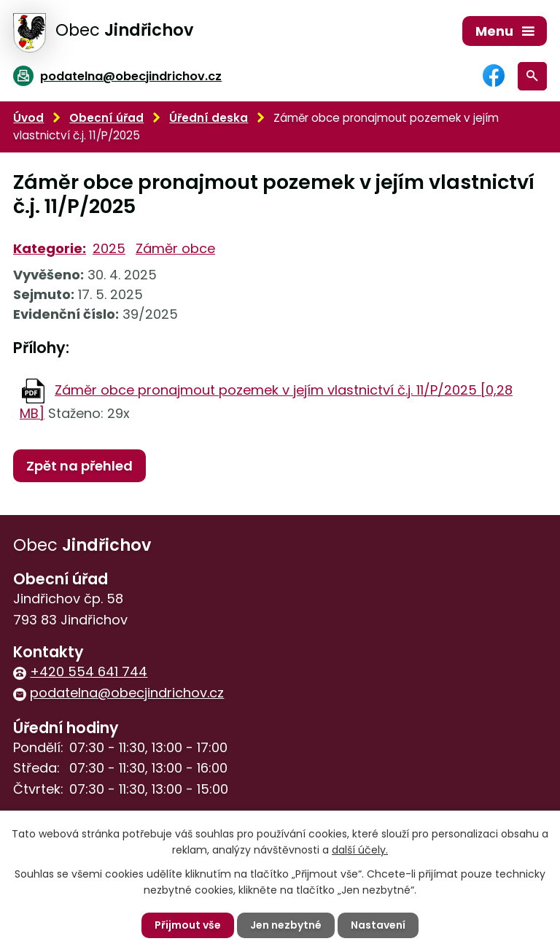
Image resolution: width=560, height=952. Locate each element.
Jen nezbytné (286, 925)
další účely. (360, 850)
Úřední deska (209, 118)
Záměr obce (175, 248)
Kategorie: (50, 248)
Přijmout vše (188, 925)
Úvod (28, 118)
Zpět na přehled (79, 466)
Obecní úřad (106, 118)
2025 (109, 248)
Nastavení (378, 925)
